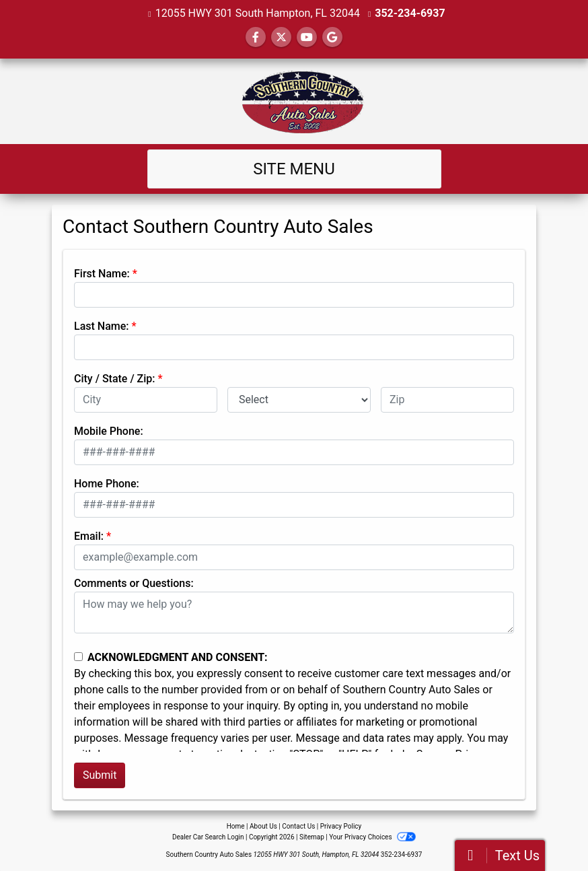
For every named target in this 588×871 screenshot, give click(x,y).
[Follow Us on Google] (332, 37)
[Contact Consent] (78, 657)
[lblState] (299, 400)
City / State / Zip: (115, 379)
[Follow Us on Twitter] (281, 37)
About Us (263, 826)
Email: (89, 536)
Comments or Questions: (134, 583)
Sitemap (312, 837)
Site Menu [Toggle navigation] (294, 169)
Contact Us (298, 826)
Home (236, 826)
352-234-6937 (410, 13)
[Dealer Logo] (294, 101)
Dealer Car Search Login (208, 837)
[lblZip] (447, 400)
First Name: (102, 274)
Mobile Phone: (109, 431)
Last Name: (102, 326)
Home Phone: (107, 484)
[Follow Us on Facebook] (256, 37)
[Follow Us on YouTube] (307, 37)
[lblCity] (146, 400)
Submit (100, 775)
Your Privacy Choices (372, 837)
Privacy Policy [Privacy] (341, 826)
